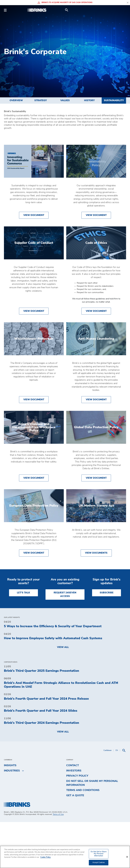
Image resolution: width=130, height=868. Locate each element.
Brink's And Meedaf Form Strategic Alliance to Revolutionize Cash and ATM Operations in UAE (61, 731)
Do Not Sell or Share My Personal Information (92, 829)
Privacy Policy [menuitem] (77, 822)
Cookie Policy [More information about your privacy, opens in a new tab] (45, 857)
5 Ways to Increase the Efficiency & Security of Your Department (53, 672)
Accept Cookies (99, 863)
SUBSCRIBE (107, 639)
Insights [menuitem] (10, 811)
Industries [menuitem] (12, 817)
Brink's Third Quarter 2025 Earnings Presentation (42, 717)
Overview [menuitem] (16, 100)
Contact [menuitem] (73, 811)
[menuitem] (123, 10)
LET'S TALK (23, 639)
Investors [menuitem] (74, 817)
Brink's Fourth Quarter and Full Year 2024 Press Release (46, 745)
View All (63, 693)
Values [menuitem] (65, 100)
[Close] (127, 857)
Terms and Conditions (83, 836)
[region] (65, 857)
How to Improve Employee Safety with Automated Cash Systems (53, 684)
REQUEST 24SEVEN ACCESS (65, 641)
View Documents (96, 599)
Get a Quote (75, 841)
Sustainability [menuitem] (114, 100)
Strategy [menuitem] (41, 100)
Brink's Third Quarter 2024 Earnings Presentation (42, 769)
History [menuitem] (89, 100)
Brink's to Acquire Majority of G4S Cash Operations (65, 3)
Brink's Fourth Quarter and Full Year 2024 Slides (41, 757)
